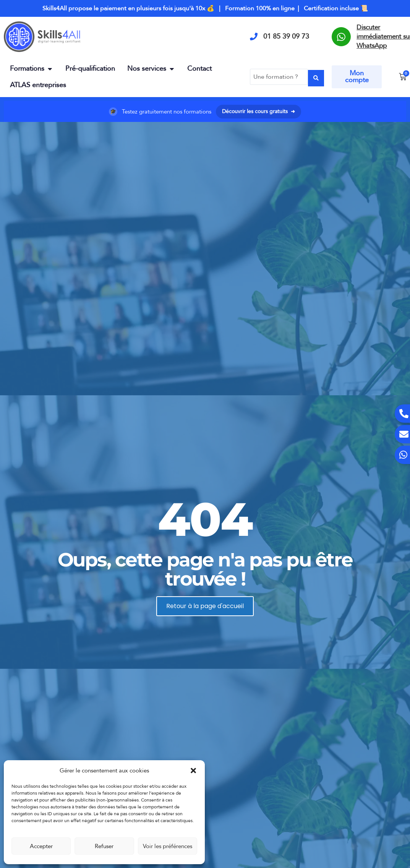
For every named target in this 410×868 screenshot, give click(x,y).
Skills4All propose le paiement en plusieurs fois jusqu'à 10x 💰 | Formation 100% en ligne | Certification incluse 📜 (205, 8)
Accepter (41, 846)
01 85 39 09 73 (286, 37)
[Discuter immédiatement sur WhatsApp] (341, 37)
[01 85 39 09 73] (254, 37)
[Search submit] (316, 77)
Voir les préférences (168, 846)
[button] (193, 771)
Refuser (104, 846)
